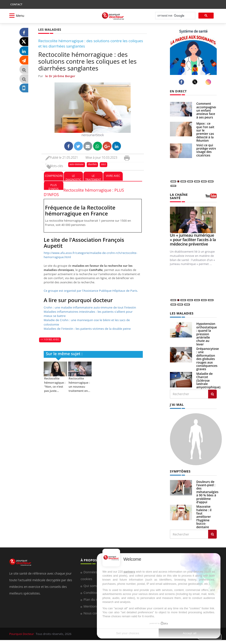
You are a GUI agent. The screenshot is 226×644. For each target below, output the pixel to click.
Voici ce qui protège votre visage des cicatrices (207, 150)
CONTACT (16, 4)
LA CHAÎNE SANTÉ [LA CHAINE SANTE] (179, 196)
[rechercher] (175, 16)
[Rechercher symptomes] (212, 534)
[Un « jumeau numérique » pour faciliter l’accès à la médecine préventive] (193, 220)
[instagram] (209, 82)
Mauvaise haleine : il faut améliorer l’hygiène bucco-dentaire (204, 516)
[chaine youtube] (211, 197)
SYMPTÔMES (180, 471)
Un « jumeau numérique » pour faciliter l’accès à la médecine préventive (193, 239)
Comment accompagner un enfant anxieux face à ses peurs (207, 110)
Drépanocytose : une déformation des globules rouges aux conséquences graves (208, 359)
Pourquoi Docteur (22, 633)
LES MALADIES (181, 313)
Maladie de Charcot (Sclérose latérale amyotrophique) (208, 380)
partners (129, 572)
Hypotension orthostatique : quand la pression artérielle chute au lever (207, 334)
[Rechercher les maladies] (212, 394)
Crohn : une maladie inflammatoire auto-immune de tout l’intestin (88, 307)
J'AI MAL (177, 404)
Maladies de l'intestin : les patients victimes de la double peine (86, 328)
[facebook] (182, 82)
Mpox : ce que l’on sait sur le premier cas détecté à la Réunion (205, 132)
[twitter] (196, 82)
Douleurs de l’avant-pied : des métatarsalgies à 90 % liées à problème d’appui (207, 491)
